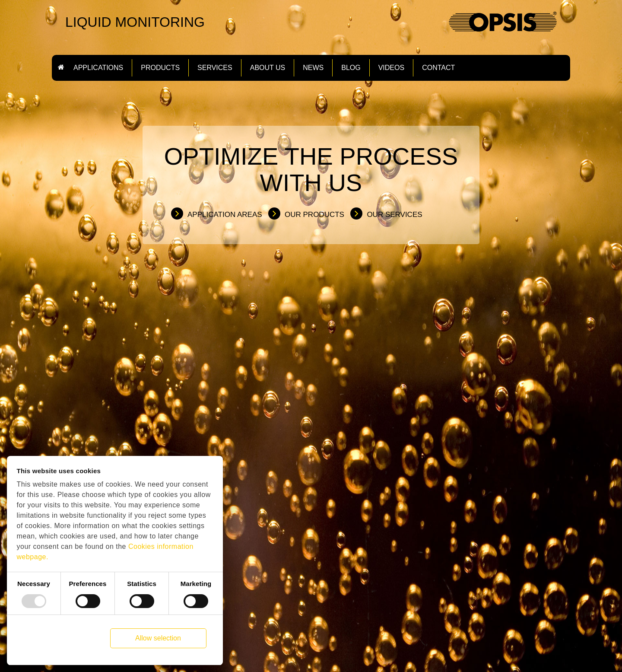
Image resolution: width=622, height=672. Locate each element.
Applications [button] (98, 68)
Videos (391, 68)
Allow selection (158, 638)
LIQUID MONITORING (135, 22)
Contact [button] (438, 68)
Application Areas (225, 215)
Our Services (394, 215)
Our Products (314, 215)
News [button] (313, 68)
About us (268, 68)
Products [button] (160, 68)
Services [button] (215, 68)
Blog (351, 68)
